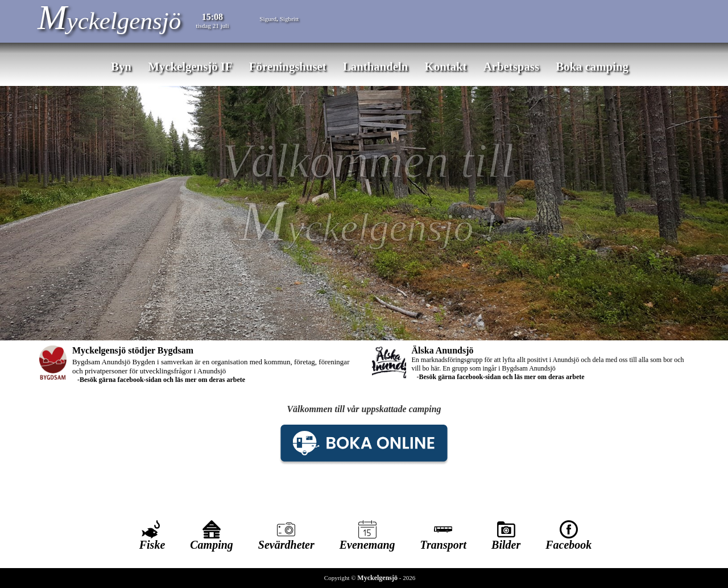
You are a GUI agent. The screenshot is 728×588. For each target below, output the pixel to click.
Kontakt (446, 66)
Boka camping (592, 66)
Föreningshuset (288, 66)
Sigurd (268, 19)
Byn (121, 66)
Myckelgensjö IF (190, 66)
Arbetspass (511, 66)
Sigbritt (289, 19)
